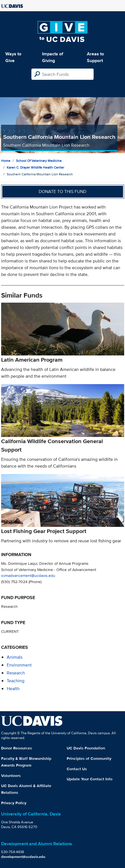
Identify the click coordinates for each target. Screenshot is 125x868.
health (13, 689)
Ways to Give (13, 57)
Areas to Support (95, 57)
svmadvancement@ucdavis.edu (28, 575)
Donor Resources (17, 748)
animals (15, 657)
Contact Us (77, 769)
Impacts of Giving (53, 57)
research (16, 673)
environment (19, 665)
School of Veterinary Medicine (39, 161)
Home (6, 161)
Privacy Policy (14, 803)
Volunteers (11, 776)
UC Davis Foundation (86, 748)
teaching (16, 681)
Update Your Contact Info (90, 779)
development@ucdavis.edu (23, 857)
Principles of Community (89, 758)
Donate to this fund (62, 191)
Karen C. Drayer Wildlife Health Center (35, 167)
